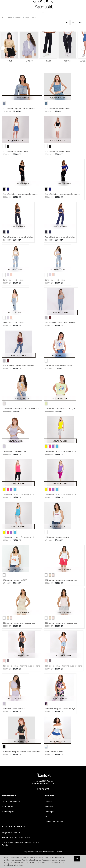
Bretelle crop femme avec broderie (61, 323)
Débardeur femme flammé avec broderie (21, 666)
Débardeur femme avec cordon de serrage (61, 580)
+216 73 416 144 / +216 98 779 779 (16, 838)
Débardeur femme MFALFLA (57, 537)
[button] (81, 23)
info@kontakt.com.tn (11, 833)
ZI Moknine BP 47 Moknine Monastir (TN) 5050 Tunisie (21, 844)
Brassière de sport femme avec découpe (21, 752)
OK (77, 859)
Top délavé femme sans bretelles (18, 237)
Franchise (49, 807)
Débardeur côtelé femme (14, 451)
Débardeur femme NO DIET (15, 580)
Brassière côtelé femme (14, 709)
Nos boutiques (8, 811)
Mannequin (50, 811)
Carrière (48, 802)
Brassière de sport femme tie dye (60, 709)
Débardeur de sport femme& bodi (60, 451)
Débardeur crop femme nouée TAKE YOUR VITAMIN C (22, 409)
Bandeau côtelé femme (14, 280)
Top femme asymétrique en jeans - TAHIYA (19, 108)
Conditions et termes (54, 821)
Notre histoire (7, 807)
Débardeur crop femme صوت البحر (60, 409)
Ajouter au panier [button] (22, 98)
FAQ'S (47, 816)
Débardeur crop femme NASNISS (59, 366)
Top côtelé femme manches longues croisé (20, 194)
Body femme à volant (55, 752)
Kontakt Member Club (11, 802)
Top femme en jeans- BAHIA (57, 108)
